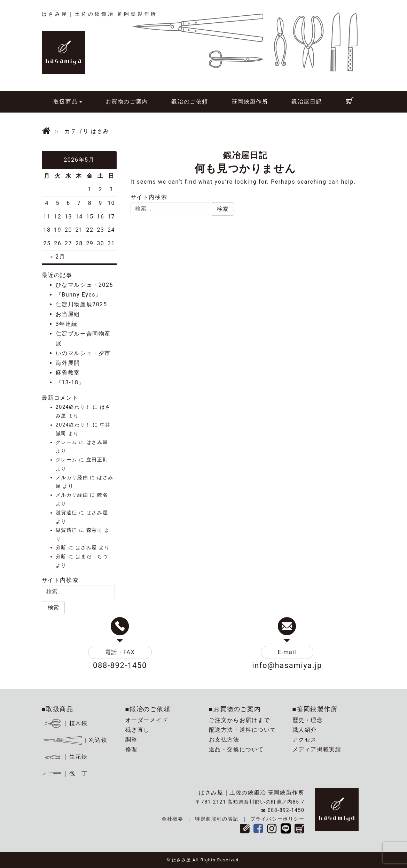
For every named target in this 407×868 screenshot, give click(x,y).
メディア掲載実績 (317, 749)
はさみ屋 (97, 442)
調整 (131, 740)
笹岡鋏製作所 (250, 102)
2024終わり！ (73, 407)
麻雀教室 (68, 373)
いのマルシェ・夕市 (83, 353)
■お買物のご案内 (235, 709)
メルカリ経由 (72, 478)
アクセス (305, 740)
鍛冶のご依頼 (190, 102)
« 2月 (58, 257)
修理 (131, 749)
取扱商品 (65, 102)
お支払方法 (224, 740)
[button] (222, 209)
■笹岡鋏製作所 (315, 709)
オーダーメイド (147, 720)
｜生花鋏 (66, 757)
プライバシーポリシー (277, 819)
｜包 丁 (65, 773)
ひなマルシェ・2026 (85, 285)
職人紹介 (305, 730)
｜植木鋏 (66, 723)
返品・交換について (236, 749)
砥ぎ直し (138, 730)
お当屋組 (68, 314)
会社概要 (172, 819)
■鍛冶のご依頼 (148, 709)
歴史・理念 (308, 720)
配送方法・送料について (243, 730)
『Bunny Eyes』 (79, 295)
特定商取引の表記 (217, 819)
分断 (61, 548)
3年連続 (67, 324)
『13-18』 (70, 382)
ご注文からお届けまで (240, 720)
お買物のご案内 (127, 102)
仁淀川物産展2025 (81, 304)
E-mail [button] (287, 652)
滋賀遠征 (66, 513)
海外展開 (68, 363)
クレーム (66, 442)
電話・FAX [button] (120, 652)
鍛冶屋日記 (307, 102)
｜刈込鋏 (75, 740)
